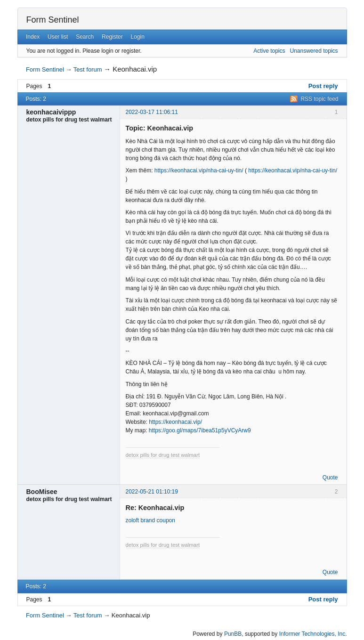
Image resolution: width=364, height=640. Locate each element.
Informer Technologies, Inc (312, 634)
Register (112, 37)
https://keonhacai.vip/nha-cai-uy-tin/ (199, 170)
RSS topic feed (319, 99)
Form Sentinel (53, 20)
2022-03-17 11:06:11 (152, 112)
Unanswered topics (314, 51)
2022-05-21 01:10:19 (152, 492)
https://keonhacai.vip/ (175, 422)
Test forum (88, 69)
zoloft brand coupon (150, 520)
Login (137, 37)
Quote (330, 478)
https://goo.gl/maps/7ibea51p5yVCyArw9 (200, 430)
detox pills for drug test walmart (163, 455)
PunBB (233, 634)
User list (58, 37)
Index (33, 37)
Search (85, 37)
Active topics (269, 51)
